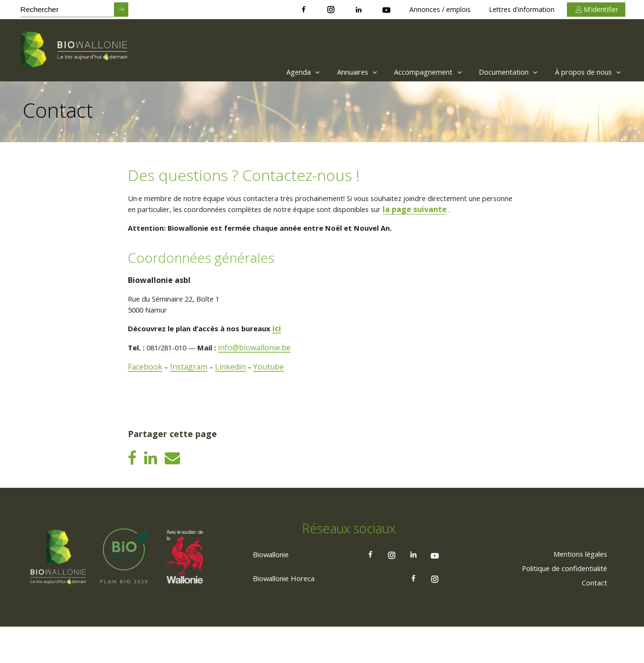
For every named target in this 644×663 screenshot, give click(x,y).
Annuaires (333, 72)
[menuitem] (272, 72)
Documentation (499, 72)
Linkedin (232, 382)
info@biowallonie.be (264, 363)
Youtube (271, 382)
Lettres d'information (522, 9)
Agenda (275, 72)
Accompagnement (411, 72)
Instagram (190, 382)
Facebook (146, 382)
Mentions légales (575, 589)
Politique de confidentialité (559, 604)
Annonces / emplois (440, 9)
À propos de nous (585, 72)
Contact (592, 618)
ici (288, 344)
